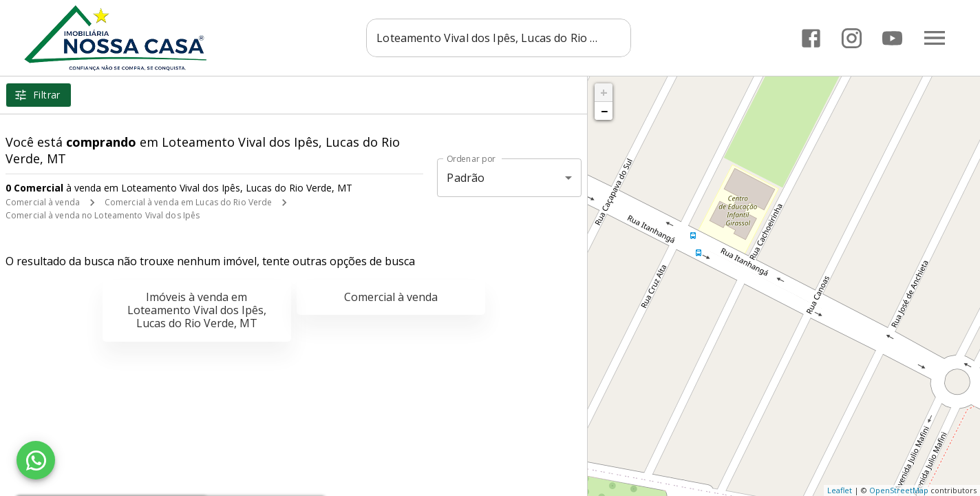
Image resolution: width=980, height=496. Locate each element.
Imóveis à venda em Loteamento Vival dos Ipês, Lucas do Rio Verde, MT (197, 310)
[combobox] (499, 38)
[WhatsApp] (36, 460)
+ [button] (604, 92)
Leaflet (840, 490)
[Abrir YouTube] (892, 38)
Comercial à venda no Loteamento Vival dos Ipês (103, 215)
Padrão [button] (466, 178)
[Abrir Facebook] (811, 38)
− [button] (604, 111)
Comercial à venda (43, 202)
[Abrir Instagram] (852, 38)
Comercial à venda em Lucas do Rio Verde (188, 202)
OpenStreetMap (899, 490)
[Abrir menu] (935, 38)
